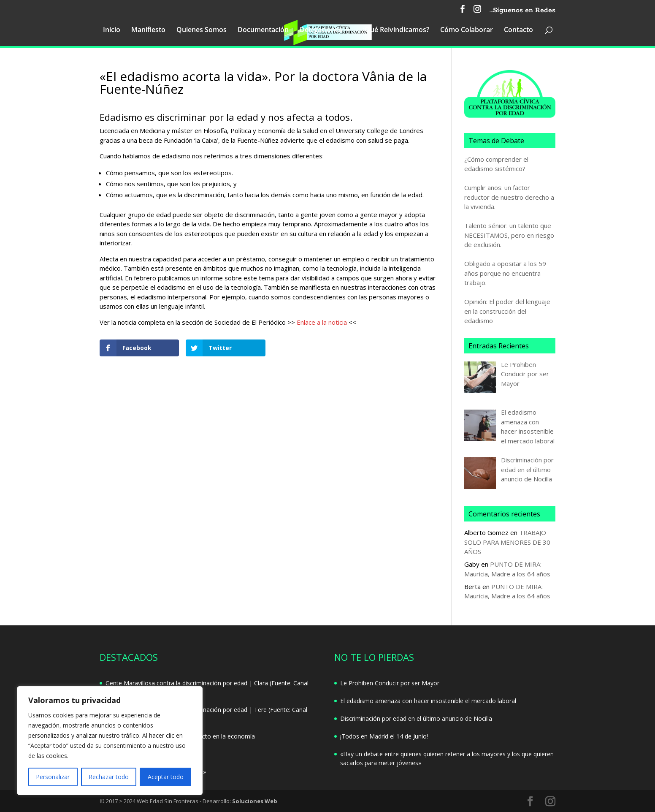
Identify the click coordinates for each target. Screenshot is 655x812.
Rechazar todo (109, 777)
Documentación (263, 30)
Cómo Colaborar (467, 30)
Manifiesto (148, 30)
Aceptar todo (166, 777)
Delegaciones (321, 30)
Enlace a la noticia (322, 322)
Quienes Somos (202, 30)
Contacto (518, 30)
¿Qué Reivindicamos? (395, 30)
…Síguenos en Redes (522, 11)
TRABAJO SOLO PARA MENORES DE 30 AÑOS (507, 542)
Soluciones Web (255, 801)
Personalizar (53, 777)
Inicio (112, 30)
